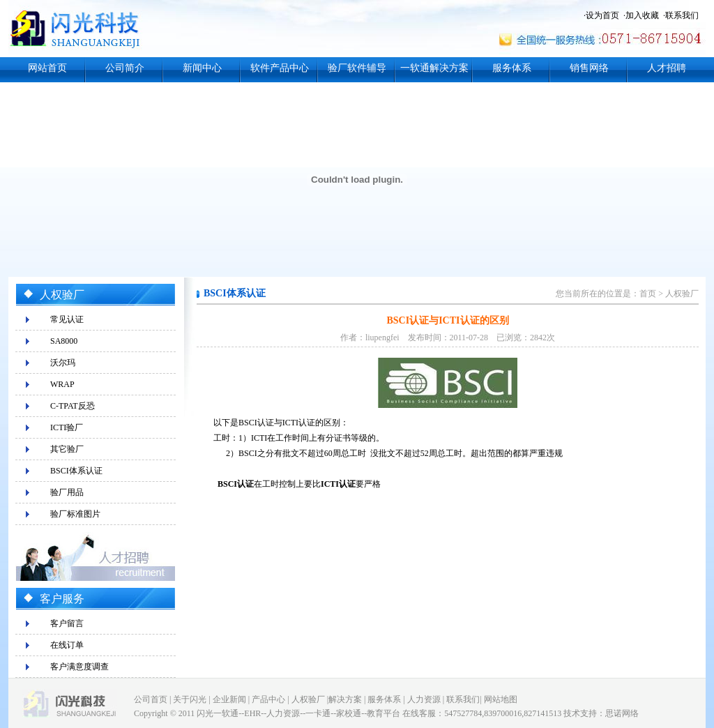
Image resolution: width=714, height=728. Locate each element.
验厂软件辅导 (357, 68)
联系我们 (682, 15)
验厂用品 (67, 492)
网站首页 (47, 68)
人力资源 (424, 699)
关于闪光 (190, 699)
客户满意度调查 (79, 667)
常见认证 (67, 319)
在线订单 (67, 645)
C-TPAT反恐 (73, 406)
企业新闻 (229, 699)
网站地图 (501, 699)
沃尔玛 (63, 363)
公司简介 (125, 68)
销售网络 (589, 68)
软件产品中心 (280, 68)
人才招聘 (667, 68)
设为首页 (602, 15)
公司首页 (151, 699)
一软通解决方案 (434, 68)
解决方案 (345, 699)
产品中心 (268, 699)
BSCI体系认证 (76, 471)
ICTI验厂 (67, 427)
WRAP (62, 384)
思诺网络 (622, 713)
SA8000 (64, 341)
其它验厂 (67, 449)
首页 (648, 294)
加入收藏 (642, 15)
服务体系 (512, 68)
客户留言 (67, 623)
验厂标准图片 (75, 514)
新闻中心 (202, 68)
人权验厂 (682, 294)
